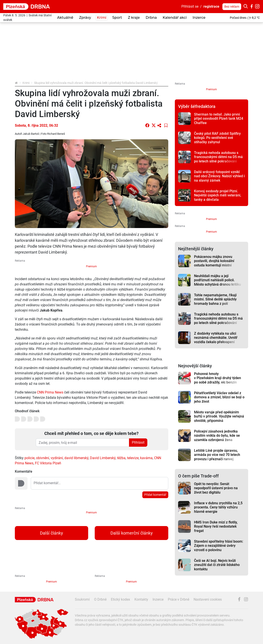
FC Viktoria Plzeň (48, 463)
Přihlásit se (190, 6)
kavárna (146, 458)
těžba (121, 458)
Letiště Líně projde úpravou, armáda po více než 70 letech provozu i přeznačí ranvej (217, 455)
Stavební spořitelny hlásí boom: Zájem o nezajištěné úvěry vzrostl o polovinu (219, 546)
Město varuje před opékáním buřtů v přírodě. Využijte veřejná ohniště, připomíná (219, 416)
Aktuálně (65, 18)
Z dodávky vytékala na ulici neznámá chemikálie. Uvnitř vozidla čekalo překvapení (216, 338)
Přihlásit (138, 442)
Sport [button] (117, 18)
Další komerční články (131, 533)
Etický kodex (120, 599)
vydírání (57, 458)
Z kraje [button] (134, 18)
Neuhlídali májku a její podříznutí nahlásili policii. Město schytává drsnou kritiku (217, 280)
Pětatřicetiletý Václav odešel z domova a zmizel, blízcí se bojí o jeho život (219, 397)
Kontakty (141, 599)
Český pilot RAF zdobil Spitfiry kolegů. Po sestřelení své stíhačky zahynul (217, 138)
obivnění (43, 458)
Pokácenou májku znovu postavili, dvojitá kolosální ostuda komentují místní (214, 261)
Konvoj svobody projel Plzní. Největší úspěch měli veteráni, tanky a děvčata (218, 195)
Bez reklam (232, 7)
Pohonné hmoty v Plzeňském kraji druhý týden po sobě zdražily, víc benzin (217, 378)
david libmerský (76, 458)
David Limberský (103, 458)
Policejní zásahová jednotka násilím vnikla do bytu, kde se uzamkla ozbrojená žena (217, 436)
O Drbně (100, 599)
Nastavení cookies (208, 599)
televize (133, 458)
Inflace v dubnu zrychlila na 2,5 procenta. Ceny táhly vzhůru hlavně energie (218, 507)
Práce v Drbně (179, 599)
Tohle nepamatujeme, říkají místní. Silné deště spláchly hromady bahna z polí (215, 299)
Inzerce (199, 18)
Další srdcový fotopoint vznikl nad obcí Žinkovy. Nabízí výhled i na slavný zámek (219, 176)
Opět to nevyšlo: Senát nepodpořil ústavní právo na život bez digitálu (216, 488)
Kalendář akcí (175, 18)
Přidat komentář (155, 495)
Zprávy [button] (85, 18)
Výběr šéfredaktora (197, 106)
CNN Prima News (50, 392)
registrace (211, 6)
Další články (51, 533)
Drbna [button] (151, 18)
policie (29, 458)
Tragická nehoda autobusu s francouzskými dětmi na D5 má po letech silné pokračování (218, 157)
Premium (91, 266)
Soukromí (82, 599)
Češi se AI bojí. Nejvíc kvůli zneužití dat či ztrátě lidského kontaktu (217, 565)
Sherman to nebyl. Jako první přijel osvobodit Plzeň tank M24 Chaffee (219, 119)
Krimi (102, 18)
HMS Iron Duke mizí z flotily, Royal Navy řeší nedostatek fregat (216, 526)
